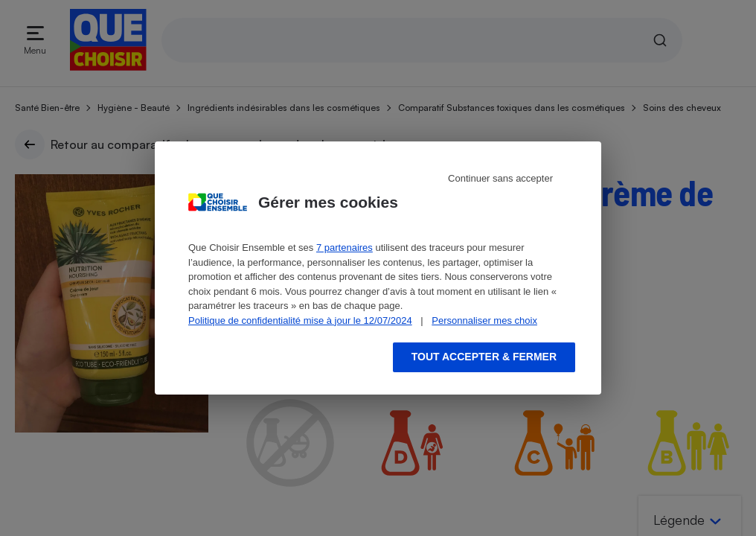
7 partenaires (345, 248)
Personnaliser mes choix (484, 320)
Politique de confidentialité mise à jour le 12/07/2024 (300, 320)
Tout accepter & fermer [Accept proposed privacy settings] (484, 357)
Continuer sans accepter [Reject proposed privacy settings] (500, 178)
